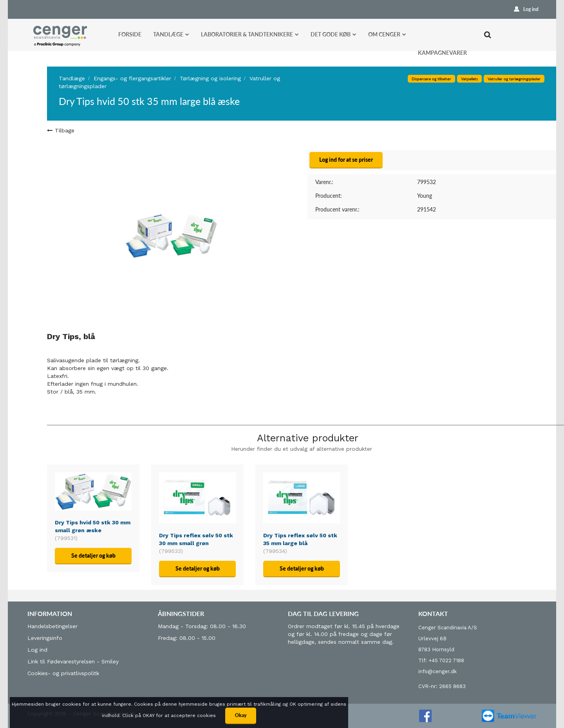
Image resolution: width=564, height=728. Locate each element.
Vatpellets (469, 79)
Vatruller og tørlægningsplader (514, 79)
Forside (130, 34)
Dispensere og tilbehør (431, 79)
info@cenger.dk (437, 671)
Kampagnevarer (442, 53)
